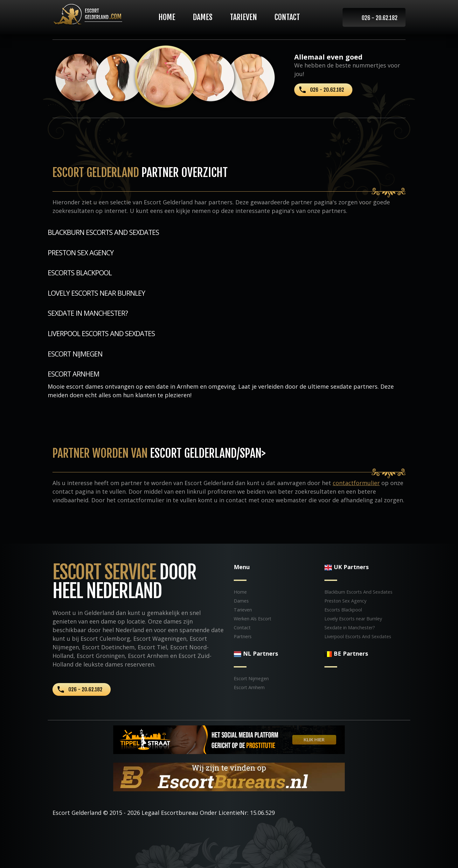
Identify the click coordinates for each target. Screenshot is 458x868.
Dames (203, 17)
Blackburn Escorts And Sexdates (103, 232)
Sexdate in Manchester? (88, 313)
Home (167, 17)
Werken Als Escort (253, 619)
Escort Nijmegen (75, 354)
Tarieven (243, 17)
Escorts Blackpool (80, 273)
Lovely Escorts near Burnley (96, 293)
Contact (287, 17)
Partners (243, 636)
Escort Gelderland (77, 813)
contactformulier (356, 483)
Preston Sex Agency (81, 253)
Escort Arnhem (73, 374)
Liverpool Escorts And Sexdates (101, 333)
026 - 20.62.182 (380, 18)
